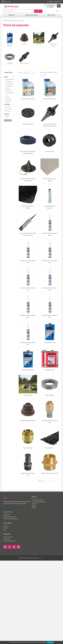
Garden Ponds (11, 21)
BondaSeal (10, 84)
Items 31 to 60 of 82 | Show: (46, 72)
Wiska (9, 101)
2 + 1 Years (9, 109)
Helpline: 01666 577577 (53, 1)
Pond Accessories (19, 21)
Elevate (9, 91)
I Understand (50, 642)
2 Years (8, 111)
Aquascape (10, 80)
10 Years (9, 107)
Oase (9, 99)
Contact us (6, 528)
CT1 (8, 88)
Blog (5, 530)
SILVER (41, 558)
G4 (8, 97)
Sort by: (20, 72)
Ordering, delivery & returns (10, 541)
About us (6, 526)
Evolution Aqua (10, 94)
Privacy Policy (7, 539)
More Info (44, 642)
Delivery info (6, 1)
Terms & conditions (8, 537)
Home (5, 21)
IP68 (8, 117)
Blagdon (9, 82)
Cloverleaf (10, 86)
